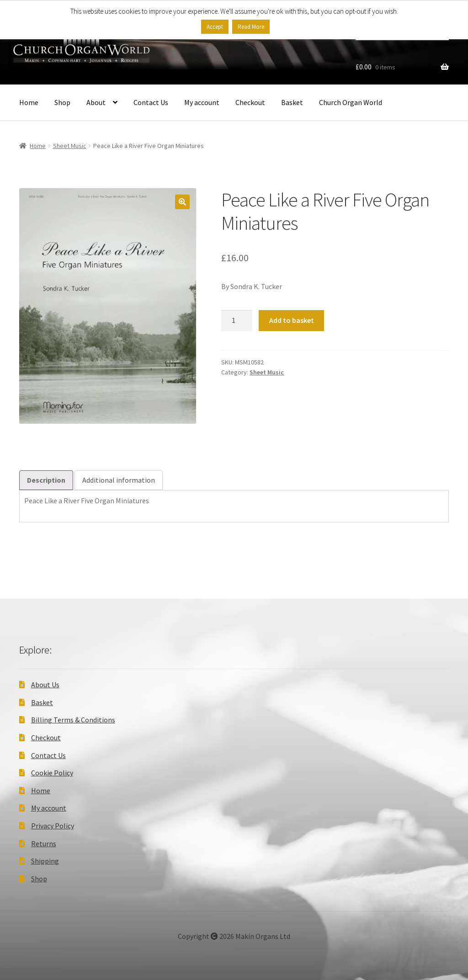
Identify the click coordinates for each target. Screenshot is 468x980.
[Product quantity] (237, 321)
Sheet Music (70, 146)
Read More (251, 27)
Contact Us (151, 102)
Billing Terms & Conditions (73, 720)
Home (29, 102)
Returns (44, 843)
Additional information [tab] (119, 480)
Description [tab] (46, 480)
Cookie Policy (52, 773)
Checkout (250, 102)
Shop (62, 102)
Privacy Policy (53, 826)
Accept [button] (215, 27)
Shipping (45, 861)
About (96, 102)
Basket (292, 102)
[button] (182, 202)
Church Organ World (351, 102)
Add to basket (292, 320)
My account (202, 102)
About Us (45, 685)
